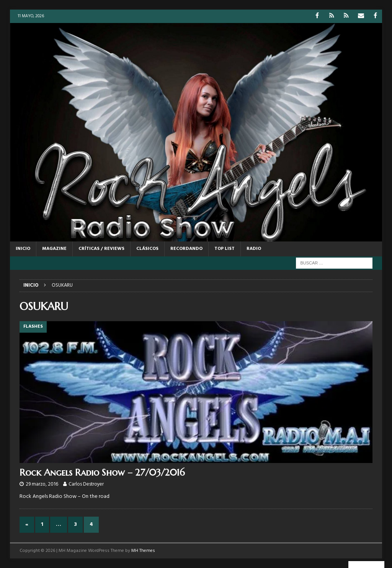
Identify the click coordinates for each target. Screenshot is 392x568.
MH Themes (143, 551)
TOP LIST (225, 249)
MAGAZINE (54, 249)
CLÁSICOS (147, 249)
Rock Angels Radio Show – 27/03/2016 (102, 473)
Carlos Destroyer (86, 484)
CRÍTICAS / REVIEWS (101, 249)
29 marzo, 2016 (42, 484)
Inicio (23, 249)
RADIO (254, 249)
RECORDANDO (186, 249)
